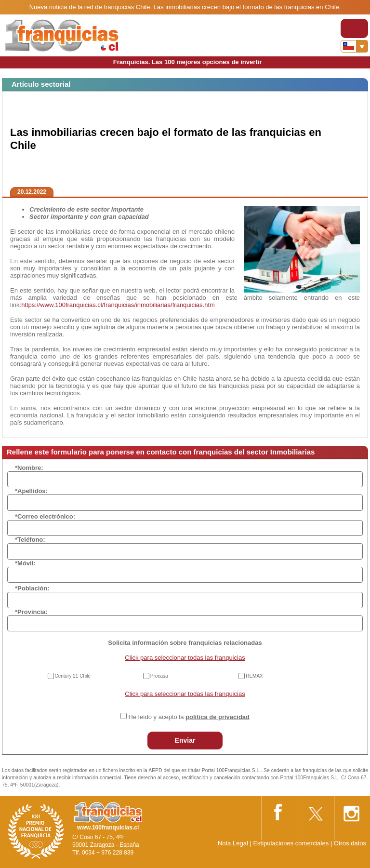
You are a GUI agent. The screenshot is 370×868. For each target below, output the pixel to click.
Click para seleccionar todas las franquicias (185, 658)
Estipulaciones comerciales (291, 843)
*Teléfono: (30, 540)
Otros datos (350, 843)
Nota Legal (233, 843)
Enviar (185, 740)
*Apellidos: (31, 491)
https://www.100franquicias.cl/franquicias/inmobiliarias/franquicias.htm (118, 305)
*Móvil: (25, 563)
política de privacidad (218, 717)
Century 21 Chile (73, 676)
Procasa (159, 676)
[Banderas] (354, 46)
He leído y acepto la (189, 717)
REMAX (254, 676)
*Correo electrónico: (45, 516)
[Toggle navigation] (354, 28)
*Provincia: (31, 612)
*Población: (32, 588)
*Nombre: (29, 468)
